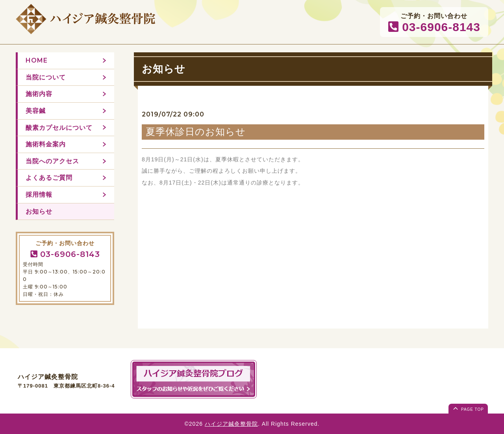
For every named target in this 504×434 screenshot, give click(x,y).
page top (468, 408)
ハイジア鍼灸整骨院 (231, 424)
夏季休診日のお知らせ (196, 132)
